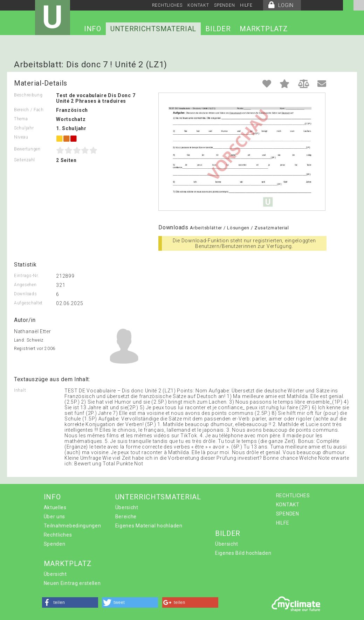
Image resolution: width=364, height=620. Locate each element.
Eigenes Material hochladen (149, 526)
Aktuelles (55, 507)
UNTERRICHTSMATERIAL (153, 29)
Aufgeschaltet (28, 303)
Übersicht (127, 507)
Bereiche (126, 517)
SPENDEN (224, 5)
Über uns (55, 517)
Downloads (25, 294)
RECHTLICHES (167, 5)
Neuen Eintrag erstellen (72, 583)
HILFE (246, 5)
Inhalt (20, 390)
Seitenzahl (25, 160)
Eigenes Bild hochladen (243, 553)
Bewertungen (27, 149)
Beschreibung (28, 95)
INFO (93, 29)
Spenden (55, 544)
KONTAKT (198, 5)
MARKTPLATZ (264, 29)
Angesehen (25, 285)
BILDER (218, 29)
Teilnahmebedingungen (73, 526)
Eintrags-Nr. (26, 276)
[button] (70, 602)
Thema (21, 119)
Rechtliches (58, 535)
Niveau (21, 137)
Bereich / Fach (29, 110)
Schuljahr (24, 128)
